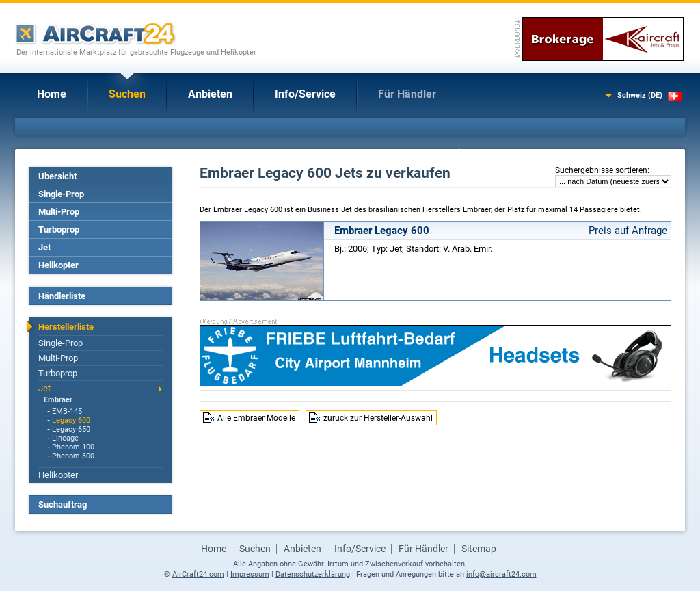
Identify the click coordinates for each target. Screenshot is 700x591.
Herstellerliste (66, 327)
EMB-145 (67, 411)
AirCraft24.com (198, 574)
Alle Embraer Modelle (256, 418)
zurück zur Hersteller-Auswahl (378, 418)
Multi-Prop (59, 212)
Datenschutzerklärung (313, 574)
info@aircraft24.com (501, 574)
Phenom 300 (73, 456)
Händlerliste (62, 296)
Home (52, 94)
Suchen (127, 94)
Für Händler (407, 94)
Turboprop (59, 229)
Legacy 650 (71, 429)
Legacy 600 (71, 420)
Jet (44, 247)
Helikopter (58, 265)
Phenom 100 (73, 447)
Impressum (250, 574)
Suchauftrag (63, 504)
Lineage (65, 438)
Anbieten (210, 94)
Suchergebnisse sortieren (601, 170)
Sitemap (479, 549)
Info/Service (305, 94)
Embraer (58, 400)
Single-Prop (61, 194)
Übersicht (57, 176)
